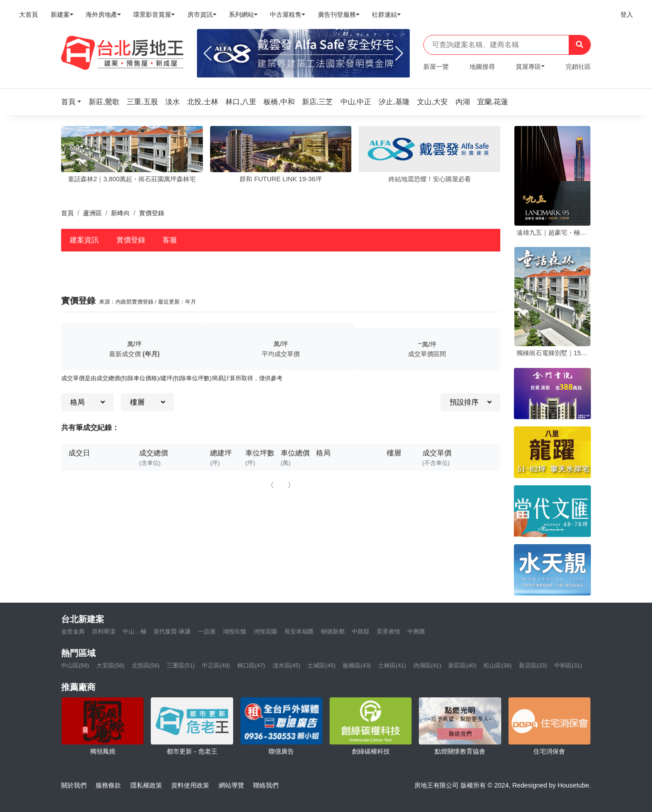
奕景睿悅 (388, 631)
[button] (74, 102)
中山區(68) (75, 665)
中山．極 (134, 631)
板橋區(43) (357, 665)
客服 (170, 240)
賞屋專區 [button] (528, 67)
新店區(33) (533, 665)
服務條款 (108, 785)
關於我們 (74, 785)
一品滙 (207, 631)
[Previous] (208, 53)
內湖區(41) (427, 665)
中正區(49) (216, 665)
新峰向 (120, 213)
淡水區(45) (287, 665)
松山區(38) (498, 665)
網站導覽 (231, 785)
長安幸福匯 (299, 631)
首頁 (67, 213)
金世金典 (73, 631)
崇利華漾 (104, 631)
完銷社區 (578, 67)
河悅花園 (265, 631)
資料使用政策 (190, 785)
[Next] (399, 53)
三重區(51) (181, 665)
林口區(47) (251, 665)
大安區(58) (110, 665)
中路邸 (361, 631)
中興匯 (416, 631)
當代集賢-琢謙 (172, 631)
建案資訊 (84, 240)
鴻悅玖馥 (235, 631)
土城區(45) (321, 665)
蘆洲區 (92, 213)
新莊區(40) (462, 665)
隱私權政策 (146, 785)
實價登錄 (131, 240)
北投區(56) (146, 665)
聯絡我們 (266, 785)
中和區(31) (568, 665)
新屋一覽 (436, 67)
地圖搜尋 (482, 67)
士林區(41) (392, 665)
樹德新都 (333, 631)
